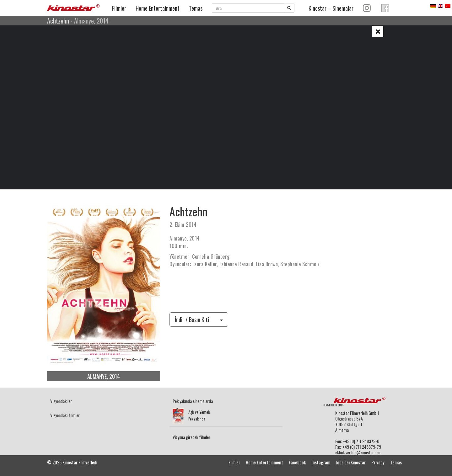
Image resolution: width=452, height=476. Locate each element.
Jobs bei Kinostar (351, 462)
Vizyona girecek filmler (191, 437)
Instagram (321, 462)
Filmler (119, 8)
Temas (196, 8)
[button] (378, 31)
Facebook (297, 462)
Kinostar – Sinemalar (331, 8)
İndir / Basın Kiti (199, 320)
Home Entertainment (158, 8)
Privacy (378, 462)
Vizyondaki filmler (65, 415)
